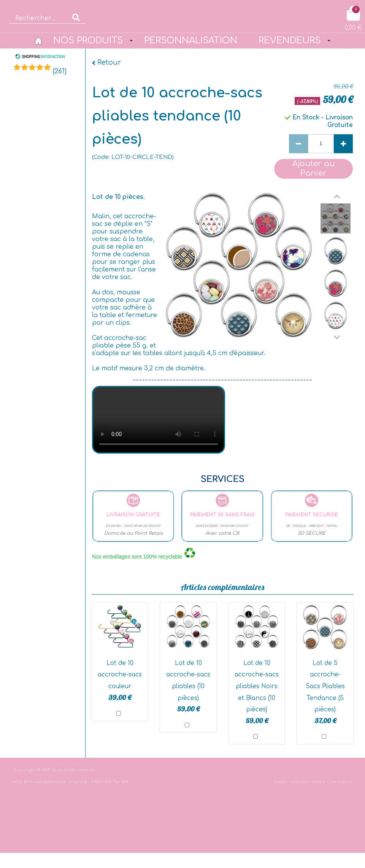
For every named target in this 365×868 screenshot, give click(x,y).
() (60, 71)
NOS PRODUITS (88, 40)
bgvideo (159, 420)
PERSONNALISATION (191, 40)
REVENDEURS (290, 40)
